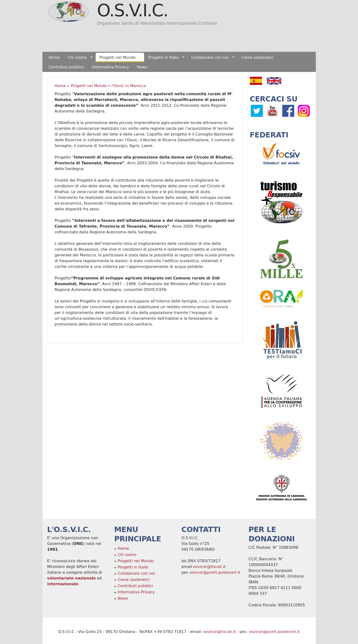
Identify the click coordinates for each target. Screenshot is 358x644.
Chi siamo (78, 58)
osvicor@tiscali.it (210, 567)
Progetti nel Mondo (119, 58)
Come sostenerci (257, 57)
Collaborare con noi (211, 58)
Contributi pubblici (66, 67)
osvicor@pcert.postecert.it (215, 572)
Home (54, 57)
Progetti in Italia (164, 58)
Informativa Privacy (110, 67)
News (142, 67)
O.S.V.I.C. (132, 10)
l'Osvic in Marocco (129, 86)
